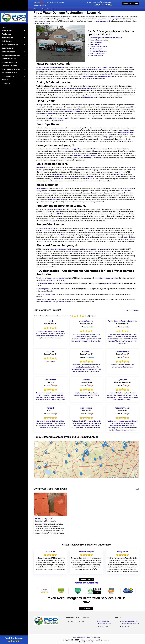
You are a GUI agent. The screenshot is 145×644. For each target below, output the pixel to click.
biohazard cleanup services (61, 249)
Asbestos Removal (9, 40)
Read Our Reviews (14, 640)
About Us (75, 633)
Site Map (97, 633)
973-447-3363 (105, 5)
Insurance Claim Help (9, 61)
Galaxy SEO (90, 638)
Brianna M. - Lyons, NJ (44, 519)
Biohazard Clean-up (9, 47)
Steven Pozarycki (86, 552)
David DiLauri (50, 552)
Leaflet (110, 477)
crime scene (67, 251)
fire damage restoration (55, 209)
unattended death (77, 251)
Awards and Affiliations (86, 582)
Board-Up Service (8, 37)
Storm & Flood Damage (10, 33)
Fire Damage (7, 23)
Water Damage (7, 19)
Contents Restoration (10, 51)
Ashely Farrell (122, 552)
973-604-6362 (86, 604)
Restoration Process (9, 54)
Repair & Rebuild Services (11, 58)
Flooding (39, 105)
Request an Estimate (131, 4)
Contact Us (82, 633)
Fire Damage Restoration (98, 51)
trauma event (93, 251)
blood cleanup (104, 251)
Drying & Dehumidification (99, 40)
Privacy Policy (90, 633)
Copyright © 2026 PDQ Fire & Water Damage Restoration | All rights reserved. (87, 636)
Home (36, 9)
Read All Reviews (86, 579)
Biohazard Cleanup (96, 56)
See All (137, 489)
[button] (101, 465)
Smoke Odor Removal (97, 53)
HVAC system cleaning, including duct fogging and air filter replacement (82, 235)
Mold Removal (7, 30)
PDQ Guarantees (8, 65)
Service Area (46, 9)
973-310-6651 (126, 623)
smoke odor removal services (49, 228)
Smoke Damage (8, 26)
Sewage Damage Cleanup (11, 44)
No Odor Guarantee (129, 239)
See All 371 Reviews (132, 310)
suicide (86, 251)
